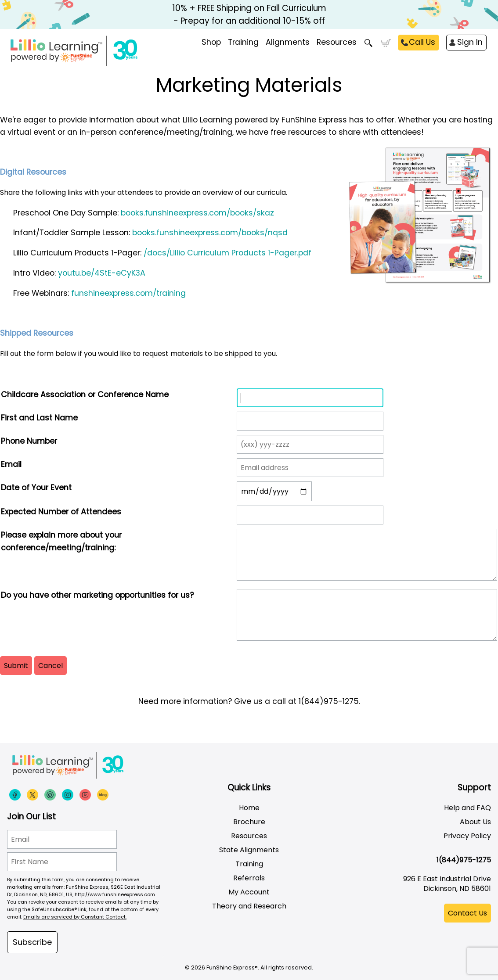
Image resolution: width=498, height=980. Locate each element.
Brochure (249, 822)
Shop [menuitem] (211, 42)
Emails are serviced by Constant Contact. (75, 917)
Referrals (249, 878)
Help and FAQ (467, 808)
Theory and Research (249, 906)
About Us (475, 822)
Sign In (470, 42)
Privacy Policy (467, 836)
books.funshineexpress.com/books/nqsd (210, 233)
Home (249, 808)
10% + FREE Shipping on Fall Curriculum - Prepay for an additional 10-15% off (249, 14)
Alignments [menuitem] (288, 42)
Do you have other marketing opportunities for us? (97, 595)
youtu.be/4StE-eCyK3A (102, 273)
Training (249, 864)
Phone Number (29, 441)
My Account (249, 892)
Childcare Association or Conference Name (85, 395)
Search (369, 43)
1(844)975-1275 (464, 860)
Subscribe (32, 942)
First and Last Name (39, 418)
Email (11, 464)
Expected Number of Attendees (61, 512)
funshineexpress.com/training (128, 293)
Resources (337, 42)
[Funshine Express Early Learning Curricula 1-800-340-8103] (92, 51)
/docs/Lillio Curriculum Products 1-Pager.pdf (227, 253)
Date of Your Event (36, 488)
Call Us (422, 42)
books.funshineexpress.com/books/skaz (197, 213)
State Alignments (249, 850)
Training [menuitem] (243, 42)
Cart (386, 43)
